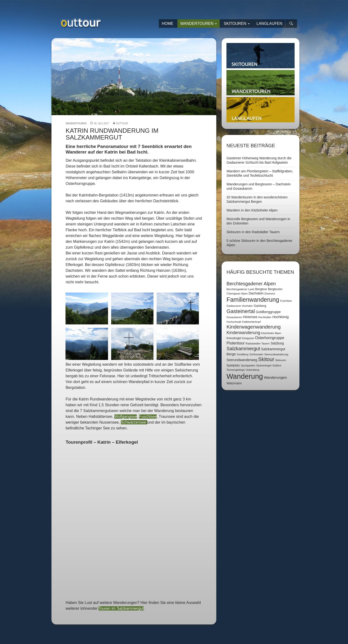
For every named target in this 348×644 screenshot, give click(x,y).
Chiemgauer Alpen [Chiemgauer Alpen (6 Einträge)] (237, 294)
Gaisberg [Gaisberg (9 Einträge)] (260, 306)
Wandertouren (197, 24)
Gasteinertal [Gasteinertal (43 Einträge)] (241, 311)
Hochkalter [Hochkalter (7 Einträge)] (265, 317)
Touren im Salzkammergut (121, 608)
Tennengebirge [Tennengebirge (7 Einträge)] (236, 370)
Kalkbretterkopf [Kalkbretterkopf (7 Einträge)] (251, 322)
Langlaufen (269, 24)
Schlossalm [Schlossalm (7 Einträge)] (256, 354)
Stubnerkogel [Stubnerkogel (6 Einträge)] (264, 365)
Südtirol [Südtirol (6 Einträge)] (277, 365)
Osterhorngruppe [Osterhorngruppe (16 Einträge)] (270, 338)
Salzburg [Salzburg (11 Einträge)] (277, 343)
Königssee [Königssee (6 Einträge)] (248, 338)
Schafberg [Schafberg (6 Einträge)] (243, 354)
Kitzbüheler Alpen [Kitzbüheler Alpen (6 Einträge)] (271, 333)
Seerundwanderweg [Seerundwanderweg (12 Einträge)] (242, 360)
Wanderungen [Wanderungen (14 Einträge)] (275, 377)
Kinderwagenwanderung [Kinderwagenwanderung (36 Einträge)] (254, 327)
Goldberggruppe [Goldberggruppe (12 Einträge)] (268, 312)
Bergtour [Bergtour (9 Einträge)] (261, 289)
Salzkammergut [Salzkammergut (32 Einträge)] (243, 349)
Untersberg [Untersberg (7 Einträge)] (252, 370)
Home (167, 24)
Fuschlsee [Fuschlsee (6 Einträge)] (286, 301)
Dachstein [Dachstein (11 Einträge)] (256, 293)
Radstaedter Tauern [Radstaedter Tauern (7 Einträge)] (258, 343)
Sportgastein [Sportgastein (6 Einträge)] (248, 365)
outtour (122, 123)
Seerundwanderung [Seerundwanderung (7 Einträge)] (276, 354)
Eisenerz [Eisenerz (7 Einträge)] (270, 294)
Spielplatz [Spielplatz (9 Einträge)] (233, 365)
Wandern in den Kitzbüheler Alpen (252, 210)
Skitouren (235, 24)
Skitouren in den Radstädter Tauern (253, 232)
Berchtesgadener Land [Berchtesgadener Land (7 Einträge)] (240, 289)
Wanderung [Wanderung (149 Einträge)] (245, 376)
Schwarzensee (134, 422)
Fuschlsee (148, 416)
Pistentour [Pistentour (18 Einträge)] (236, 343)
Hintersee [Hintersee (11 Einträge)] (250, 317)
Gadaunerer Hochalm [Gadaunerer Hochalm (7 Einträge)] (240, 306)
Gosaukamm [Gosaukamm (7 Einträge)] (234, 317)
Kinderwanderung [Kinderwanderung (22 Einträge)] (243, 333)
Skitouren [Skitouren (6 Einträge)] (281, 360)
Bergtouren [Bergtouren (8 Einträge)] (275, 289)
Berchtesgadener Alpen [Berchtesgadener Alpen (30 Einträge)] (251, 284)
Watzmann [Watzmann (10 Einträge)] (234, 383)
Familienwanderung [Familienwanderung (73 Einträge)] (253, 300)
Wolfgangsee (126, 416)
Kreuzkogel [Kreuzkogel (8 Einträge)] (234, 338)
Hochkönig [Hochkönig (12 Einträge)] (281, 317)
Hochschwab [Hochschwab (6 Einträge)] (234, 322)
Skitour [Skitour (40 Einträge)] (266, 359)
